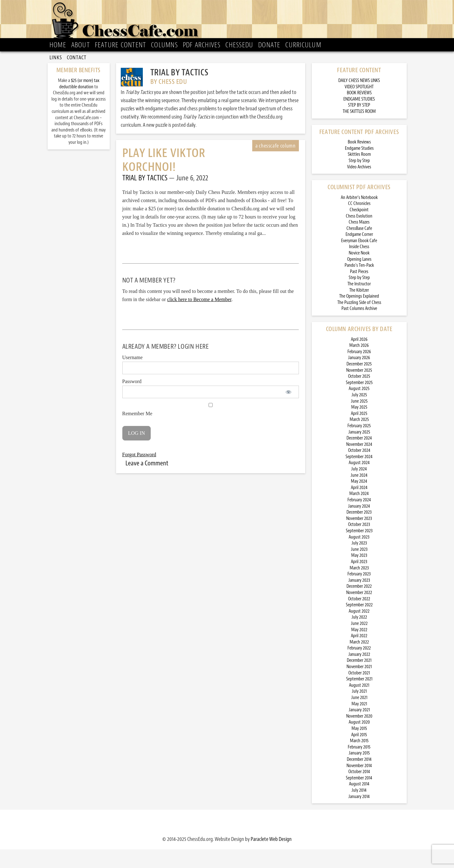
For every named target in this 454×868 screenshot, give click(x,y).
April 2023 (359, 580)
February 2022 (359, 667)
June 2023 (359, 568)
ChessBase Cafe (359, 247)
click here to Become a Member (199, 318)
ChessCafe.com (229, 22)
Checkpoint (359, 228)
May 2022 (359, 648)
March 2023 (359, 586)
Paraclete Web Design (271, 858)
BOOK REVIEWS (359, 111)
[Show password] (289, 411)
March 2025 (359, 438)
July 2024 (359, 488)
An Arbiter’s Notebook (359, 216)
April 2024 (359, 506)
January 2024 (359, 524)
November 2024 (359, 463)
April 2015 (359, 753)
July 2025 (359, 414)
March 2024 (359, 512)
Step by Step (359, 179)
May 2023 (359, 574)
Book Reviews (359, 161)
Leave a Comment (147, 481)
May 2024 (359, 500)
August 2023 (359, 555)
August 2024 (359, 481)
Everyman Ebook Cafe (359, 259)
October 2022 (359, 617)
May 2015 (359, 747)
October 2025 (359, 395)
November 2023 (359, 537)
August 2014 (359, 803)
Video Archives (359, 185)
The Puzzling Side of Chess (359, 321)
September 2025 (359, 401)
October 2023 (359, 543)
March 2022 (359, 660)
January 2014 (359, 815)
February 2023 (359, 593)
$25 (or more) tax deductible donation (79, 102)
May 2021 (359, 722)
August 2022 (359, 629)
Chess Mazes (359, 241)
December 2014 (359, 778)
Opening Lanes (359, 278)
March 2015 (359, 759)
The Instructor (359, 303)
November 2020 (359, 734)
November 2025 (359, 389)
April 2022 (359, 654)
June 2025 (359, 419)
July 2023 (359, 562)
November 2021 (359, 685)
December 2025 (359, 383)
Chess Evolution (359, 234)
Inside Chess (359, 265)
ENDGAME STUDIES (359, 117)
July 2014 (359, 809)
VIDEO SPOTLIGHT (359, 105)
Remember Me (211, 428)
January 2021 (359, 728)
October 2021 (359, 691)
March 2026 (359, 364)
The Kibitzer (359, 309)
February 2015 (359, 765)
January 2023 (359, 599)
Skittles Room (359, 173)
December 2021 (359, 679)
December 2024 (359, 457)
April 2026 (359, 358)
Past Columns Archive (359, 327)
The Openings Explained (359, 315)
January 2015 (359, 772)
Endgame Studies (359, 167)
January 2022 (359, 673)
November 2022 (359, 611)
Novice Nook (359, 272)
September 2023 (359, 549)
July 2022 (359, 636)
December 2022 (359, 605)
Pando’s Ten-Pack (359, 284)
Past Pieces (359, 290)
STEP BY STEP (359, 124)
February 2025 (359, 444)
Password (132, 400)
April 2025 (359, 432)
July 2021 (359, 710)
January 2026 (359, 376)
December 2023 (359, 531)
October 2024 (359, 469)
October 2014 (359, 790)
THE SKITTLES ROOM (359, 130)
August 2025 (359, 407)
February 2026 (359, 370)
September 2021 (359, 698)
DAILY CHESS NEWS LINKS (359, 99)
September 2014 (359, 796)
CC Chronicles (359, 222)
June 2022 (359, 642)
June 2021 (359, 716)
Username (133, 376)
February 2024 (359, 518)
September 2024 (359, 475)
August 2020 (359, 741)
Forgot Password (139, 473)
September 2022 (359, 623)
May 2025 (359, 426)
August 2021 (359, 704)
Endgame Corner (359, 253)
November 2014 (359, 784)
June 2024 (359, 494)
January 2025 (359, 450)
